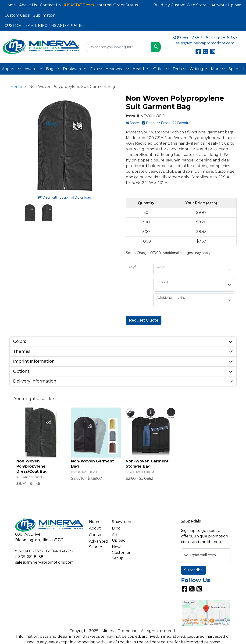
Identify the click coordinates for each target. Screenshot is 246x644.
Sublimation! (45, 15)
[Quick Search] (118, 47)
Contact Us (50, 5)
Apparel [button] (9, 69)
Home (10, 5)
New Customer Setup (121, 553)
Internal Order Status (118, 5)
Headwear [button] (115, 69)
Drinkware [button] (73, 69)
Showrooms (121, 522)
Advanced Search (98, 544)
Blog (116, 528)
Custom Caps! (17, 15)
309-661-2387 (187, 38)
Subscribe (193, 570)
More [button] (216, 69)
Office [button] (159, 69)
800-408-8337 (222, 38)
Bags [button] (51, 69)
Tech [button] (177, 69)
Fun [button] (94, 69)
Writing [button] (196, 69)
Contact (96, 535)
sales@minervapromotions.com (205, 43)
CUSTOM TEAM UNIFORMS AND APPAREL (45, 26)
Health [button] (139, 69)
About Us (28, 5)
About (95, 528)
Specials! (236, 69)
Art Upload (119, 538)
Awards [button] (31, 69)
